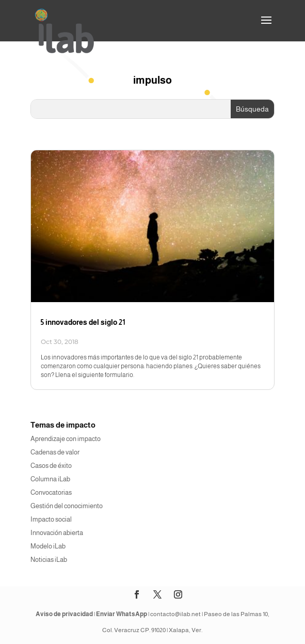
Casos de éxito (51, 466)
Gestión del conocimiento (67, 506)
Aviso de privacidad (64, 614)
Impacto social (51, 519)
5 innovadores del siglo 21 (83, 322)
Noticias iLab (49, 560)
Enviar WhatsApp (122, 614)
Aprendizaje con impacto (66, 439)
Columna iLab (50, 479)
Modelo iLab (48, 546)
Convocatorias (51, 492)
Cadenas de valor (55, 452)
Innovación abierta (57, 533)
